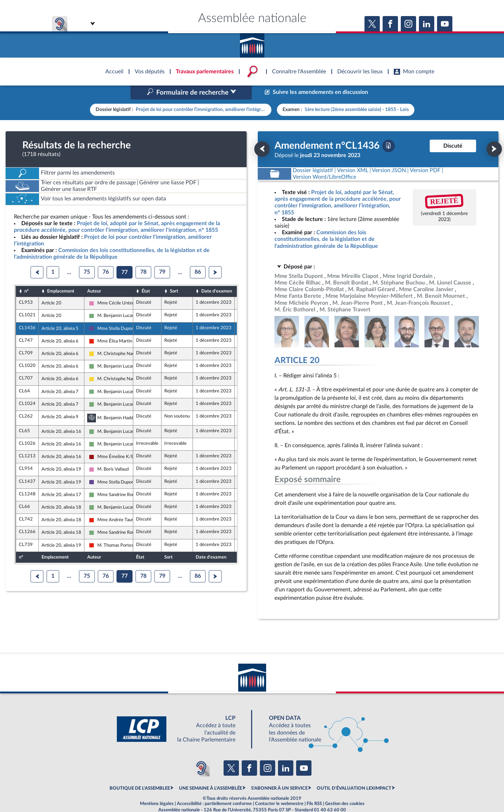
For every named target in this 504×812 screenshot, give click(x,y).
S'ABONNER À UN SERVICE (279, 774)
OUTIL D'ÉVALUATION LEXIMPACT (354, 774)
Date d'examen (217, 276)
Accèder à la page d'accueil (252, 43)
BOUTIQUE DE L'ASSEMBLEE (140, 774)
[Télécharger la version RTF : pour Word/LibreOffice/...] (325, 162)
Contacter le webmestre (279, 789)
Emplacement (61, 276)
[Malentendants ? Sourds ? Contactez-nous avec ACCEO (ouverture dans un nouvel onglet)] (201, 753)
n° (27, 276)
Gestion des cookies (345, 789)
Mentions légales (157, 789)
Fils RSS (314, 789)
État (146, 276)
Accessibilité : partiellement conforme (214, 789)
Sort (174, 276)
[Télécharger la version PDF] (389, 131)
